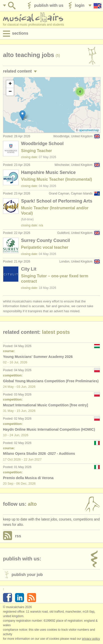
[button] (22, 115)
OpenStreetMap (89, 130)
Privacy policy (91, 639)
